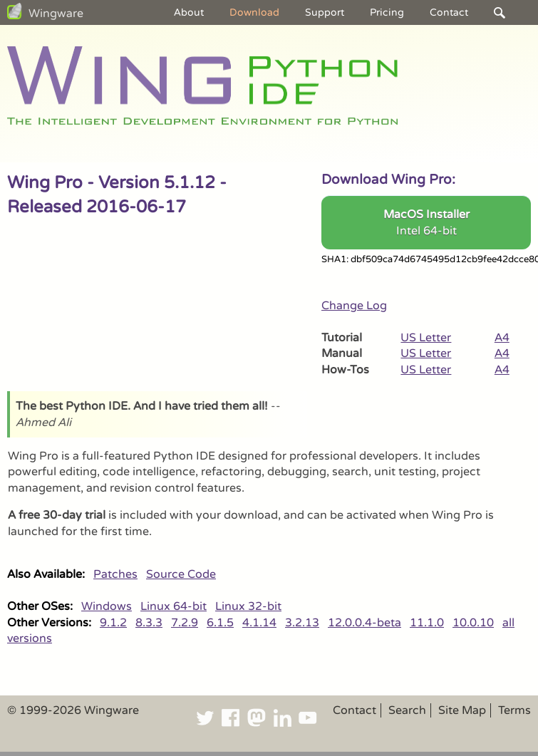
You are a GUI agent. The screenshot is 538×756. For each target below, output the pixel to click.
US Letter (426, 338)
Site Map (462, 710)
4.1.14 (259, 623)
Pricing (387, 12)
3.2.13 (302, 623)
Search (407, 710)
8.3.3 (149, 623)
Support (325, 12)
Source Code (181, 574)
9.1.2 (113, 623)
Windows (107, 606)
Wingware (56, 14)
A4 (502, 338)
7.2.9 (185, 623)
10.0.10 (473, 623)
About (189, 12)
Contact (449, 12)
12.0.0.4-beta (364, 623)
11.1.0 (427, 623)
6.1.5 (220, 623)
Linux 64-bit (174, 606)
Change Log (354, 306)
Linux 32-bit (248, 606)
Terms (514, 710)
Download (254, 12)
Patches (115, 574)
